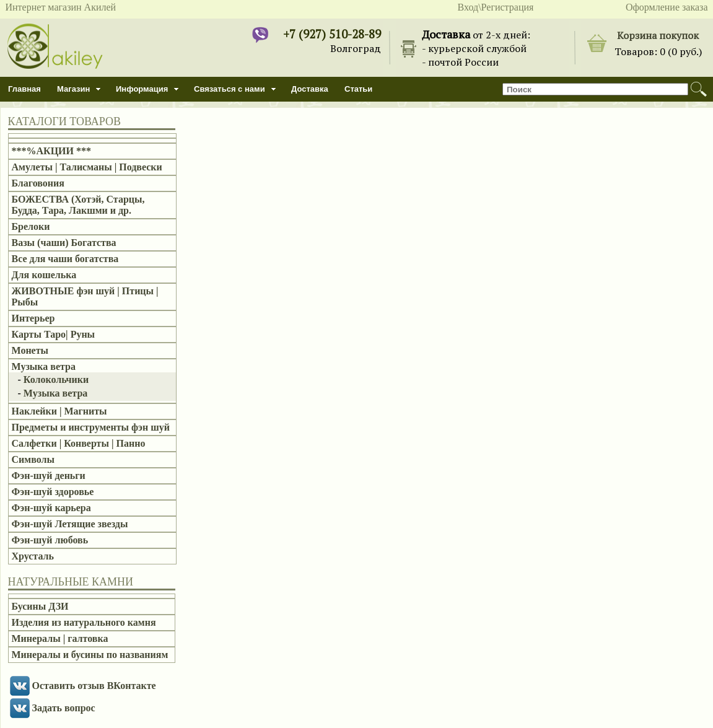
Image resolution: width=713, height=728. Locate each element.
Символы (33, 459)
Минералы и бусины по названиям (90, 655)
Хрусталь (33, 556)
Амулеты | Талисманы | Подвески (87, 167)
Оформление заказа (667, 7)
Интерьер (33, 318)
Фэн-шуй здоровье (53, 492)
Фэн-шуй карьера (51, 508)
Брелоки (31, 226)
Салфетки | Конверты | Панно (79, 443)
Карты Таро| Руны (54, 334)
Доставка (310, 89)
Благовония (38, 183)
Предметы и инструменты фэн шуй (91, 427)
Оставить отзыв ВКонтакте (94, 686)
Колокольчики (56, 379)
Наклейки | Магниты (59, 411)
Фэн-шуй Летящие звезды (70, 524)
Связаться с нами (230, 89)
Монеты (30, 350)
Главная (24, 89)
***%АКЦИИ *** (52, 151)
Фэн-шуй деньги (49, 476)
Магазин (73, 89)
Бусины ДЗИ (40, 606)
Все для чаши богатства (65, 259)
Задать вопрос (64, 708)
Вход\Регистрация (496, 7)
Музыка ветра (44, 366)
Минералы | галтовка (60, 638)
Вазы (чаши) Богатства (64, 243)
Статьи (358, 89)
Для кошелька (44, 275)
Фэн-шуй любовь (50, 540)
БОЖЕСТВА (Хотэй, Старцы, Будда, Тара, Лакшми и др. (78, 205)
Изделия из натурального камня (84, 622)
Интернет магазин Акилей (61, 7)
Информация (142, 89)
